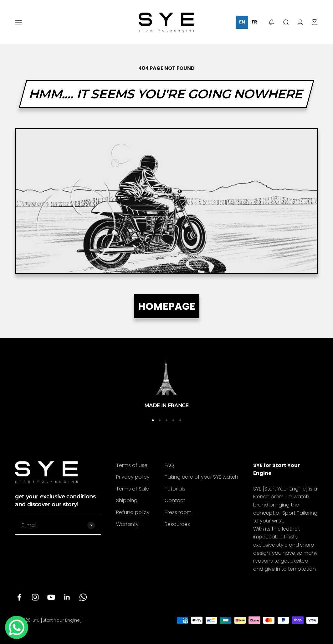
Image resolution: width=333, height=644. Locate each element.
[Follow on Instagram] (35, 597)
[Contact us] (17, 627)
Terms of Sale (133, 489)
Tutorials (175, 489)
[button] (271, 22)
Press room (178, 512)
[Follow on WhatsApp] (83, 597)
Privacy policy (133, 477)
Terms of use (132, 465)
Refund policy (133, 512)
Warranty (127, 524)
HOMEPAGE (167, 306)
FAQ (169, 465)
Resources (177, 524)
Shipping (127, 500)
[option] (254, 22)
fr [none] (254, 22)
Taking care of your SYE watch (201, 477)
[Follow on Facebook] (19, 597)
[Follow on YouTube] (51, 597)
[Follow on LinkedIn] (67, 597)
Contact (175, 500)
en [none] (242, 22)
